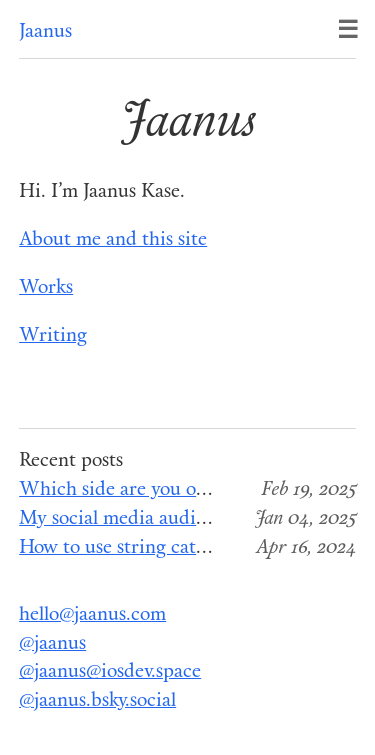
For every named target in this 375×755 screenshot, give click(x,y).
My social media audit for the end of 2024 (194, 519)
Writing (53, 336)
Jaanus (45, 32)
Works (46, 288)
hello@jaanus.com (92, 615)
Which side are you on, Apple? (146, 490)
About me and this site (113, 240)
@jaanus (52, 644)
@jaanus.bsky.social (97, 701)
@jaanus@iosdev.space (110, 672)
